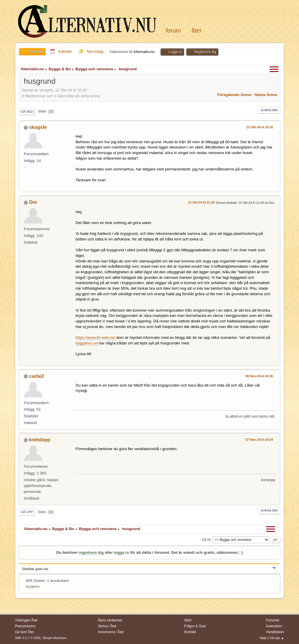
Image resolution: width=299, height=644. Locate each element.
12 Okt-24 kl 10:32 (260, 127)
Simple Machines (54, 638)
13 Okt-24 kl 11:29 (201, 202)
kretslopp (40, 440)
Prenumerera (25, 626)
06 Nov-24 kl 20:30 (259, 376)
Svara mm (269, 110)
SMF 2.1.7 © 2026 (28, 638)
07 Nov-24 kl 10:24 (259, 440)
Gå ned (27, 112)
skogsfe (38, 127)
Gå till (206, 539)
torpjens (33, 586)
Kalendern (274, 626)
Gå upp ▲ (277, 638)
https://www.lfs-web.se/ (95, 338)
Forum (173, 30)
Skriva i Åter (107, 626)
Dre (33, 202)
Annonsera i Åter (111, 632)
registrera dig (91, 552)
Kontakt (190, 632)
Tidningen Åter (26, 620)
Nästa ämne (266, 95)
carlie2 (37, 376)
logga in (121, 552)
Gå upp (27, 512)
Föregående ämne (234, 95)
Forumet (273, 620)
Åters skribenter (110, 620)
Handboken (275, 632)
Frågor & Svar (195, 626)
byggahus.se (87, 343)
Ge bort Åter (24, 632)
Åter (197, 30)
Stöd (188, 620)
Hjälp (263, 638)
